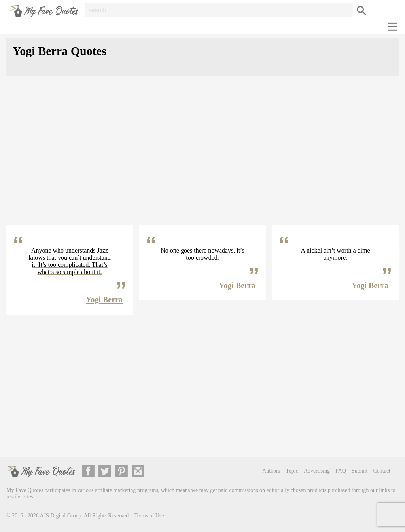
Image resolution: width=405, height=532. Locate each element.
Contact (382, 471)
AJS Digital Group (61, 516)
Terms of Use (149, 516)
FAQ (341, 471)
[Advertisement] (202, 157)
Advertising (317, 471)
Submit (360, 471)
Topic (292, 471)
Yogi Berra (104, 300)
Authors (271, 471)
